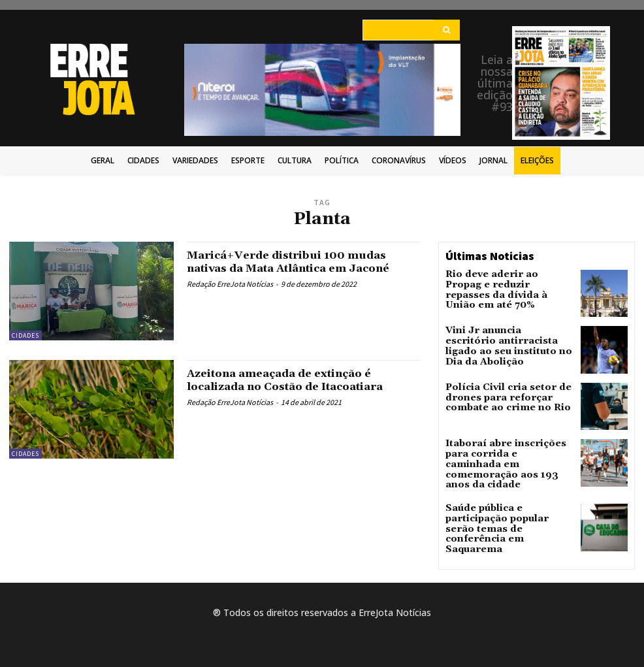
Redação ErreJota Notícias (230, 284)
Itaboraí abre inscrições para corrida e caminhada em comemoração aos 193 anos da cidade (507, 459)
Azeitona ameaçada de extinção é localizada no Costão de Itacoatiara (296, 380)
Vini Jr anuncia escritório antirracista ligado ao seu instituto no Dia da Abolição (505, 340)
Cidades (25, 335)
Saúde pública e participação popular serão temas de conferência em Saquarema (506, 512)
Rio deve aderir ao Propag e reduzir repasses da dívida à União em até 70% (504, 283)
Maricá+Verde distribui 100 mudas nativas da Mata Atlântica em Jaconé (300, 262)
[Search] (446, 30)
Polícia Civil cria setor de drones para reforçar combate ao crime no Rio (509, 398)
